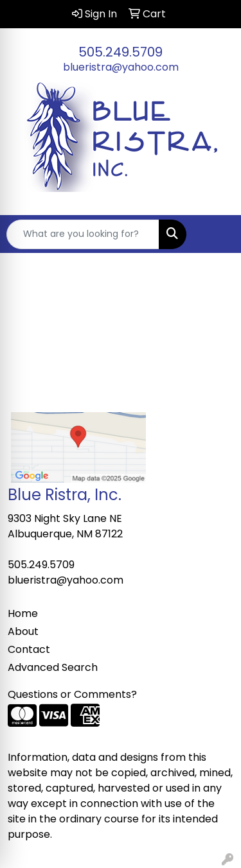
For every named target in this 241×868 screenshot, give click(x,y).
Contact (29, 649)
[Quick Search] (83, 234)
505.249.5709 (121, 52)
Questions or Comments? (72, 694)
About (23, 631)
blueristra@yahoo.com (121, 67)
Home (23, 613)
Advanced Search (53, 667)
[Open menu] (215, 234)
